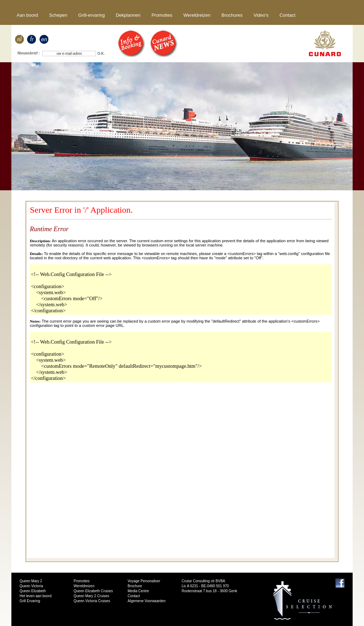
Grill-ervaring (91, 15)
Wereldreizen (197, 15)
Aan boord (27, 15)
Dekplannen (128, 15)
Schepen (58, 15)
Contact (287, 15)
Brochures (232, 15)
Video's (261, 15)
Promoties (162, 15)
